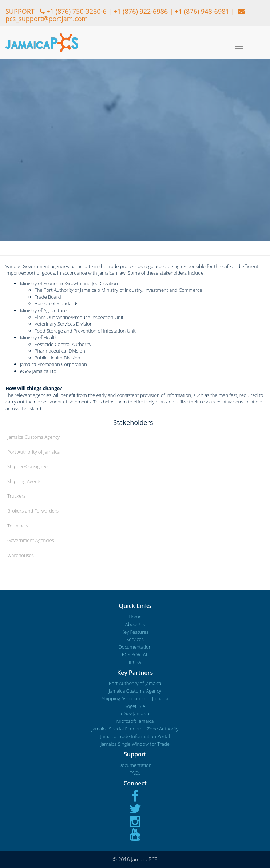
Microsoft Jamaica (135, 721)
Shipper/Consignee (27, 466)
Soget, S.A (135, 706)
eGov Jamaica (135, 713)
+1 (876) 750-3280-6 (76, 11)
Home (135, 617)
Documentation (135, 647)
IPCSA (135, 662)
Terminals (18, 526)
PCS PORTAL (135, 654)
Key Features (135, 632)
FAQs (135, 773)
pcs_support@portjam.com (47, 19)
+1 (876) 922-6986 (141, 11)
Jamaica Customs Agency (33, 437)
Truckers (16, 496)
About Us (135, 624)
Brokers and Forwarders (33, 511)
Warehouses (21, 555)
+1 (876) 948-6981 (202, 11)
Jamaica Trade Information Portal (135, 736)
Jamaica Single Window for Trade (135, 744)
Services (135, 639)
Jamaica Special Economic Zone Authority (135, 729)
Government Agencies (31, 540)
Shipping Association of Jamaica (135, 698)
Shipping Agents (24, 481)
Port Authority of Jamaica (33, 452)
